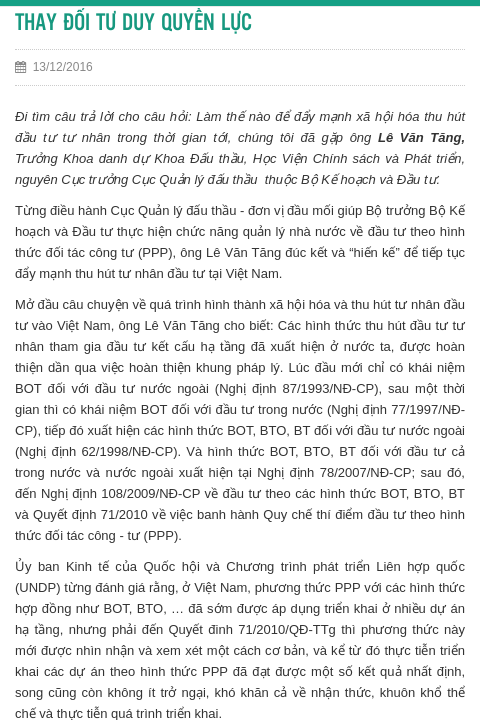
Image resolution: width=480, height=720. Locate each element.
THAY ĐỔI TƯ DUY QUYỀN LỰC (133, 23)
